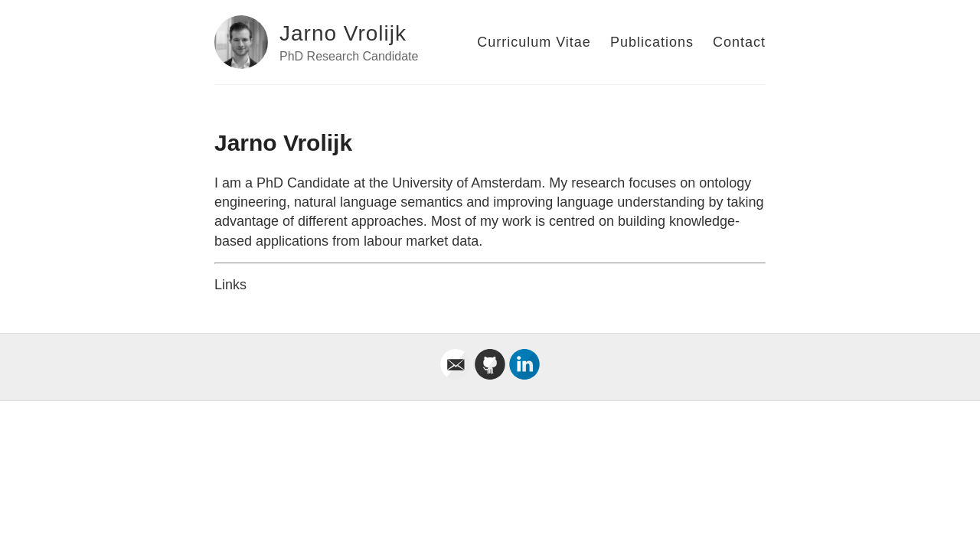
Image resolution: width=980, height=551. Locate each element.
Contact (739, 42)
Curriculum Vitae (534, 42)
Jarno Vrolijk (343, 33)
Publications (652, 42)
